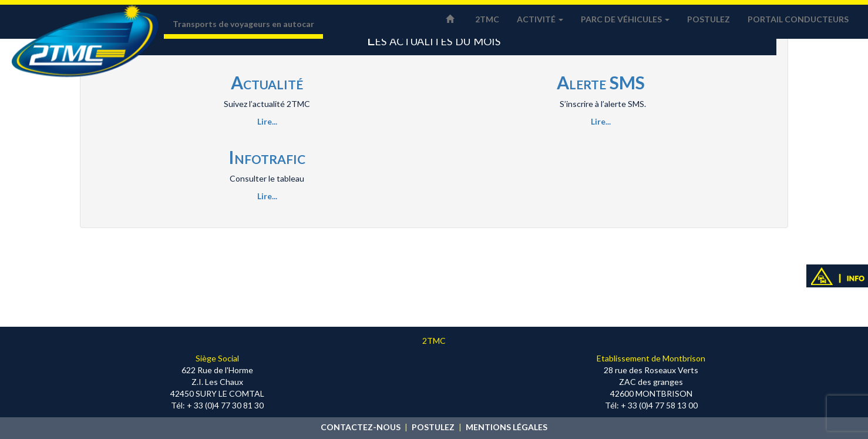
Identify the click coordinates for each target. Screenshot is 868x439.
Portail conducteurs (798, 19)
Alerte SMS (601, 82)
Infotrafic (267, 157)
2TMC (487, 19)
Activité (540, 19)
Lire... (267, 121)
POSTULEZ (433, 427)
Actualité (267, 82)
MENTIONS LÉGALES (507, 427)
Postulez (709, 19)
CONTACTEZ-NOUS (361, 427)
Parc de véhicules (625, 19)
